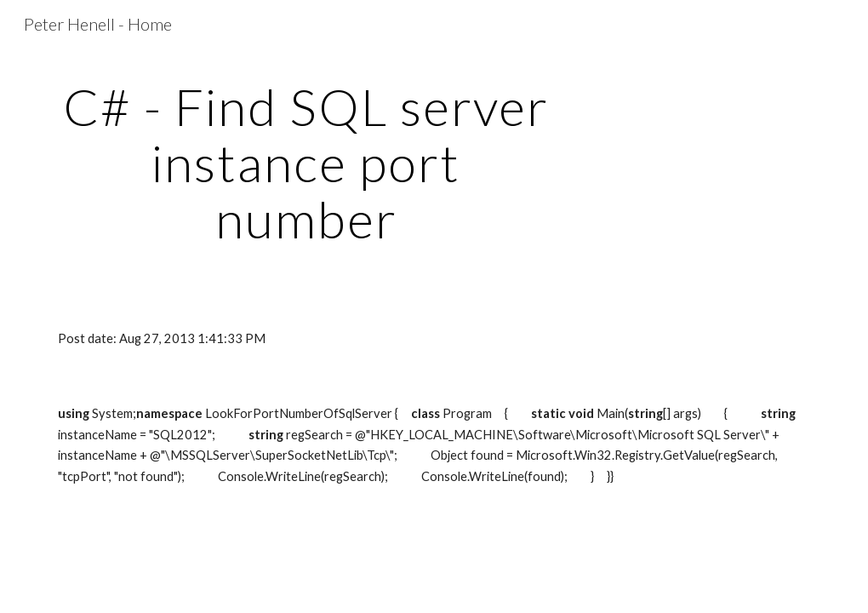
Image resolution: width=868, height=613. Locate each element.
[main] (307, 163)
